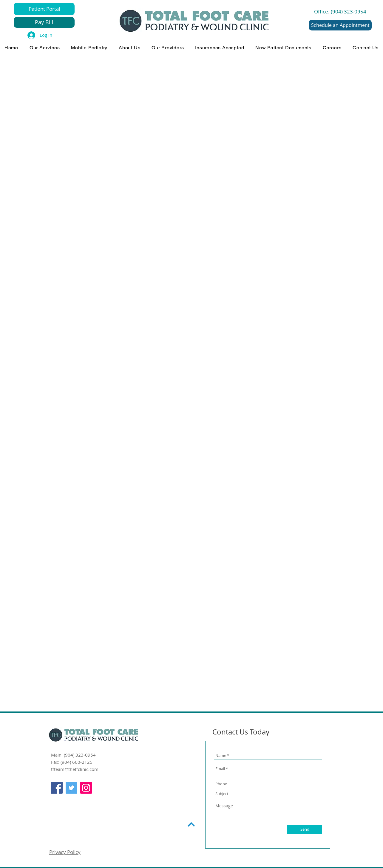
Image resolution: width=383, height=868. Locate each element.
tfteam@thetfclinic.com (75, 769)
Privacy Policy (65, 852)
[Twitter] (71, 788)
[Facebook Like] (62, 801)
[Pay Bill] (44, 22)
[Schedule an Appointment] (340, 25)
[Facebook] (57, 788)
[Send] (305, 829)
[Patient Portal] (44, 9)
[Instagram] (86, 788)
